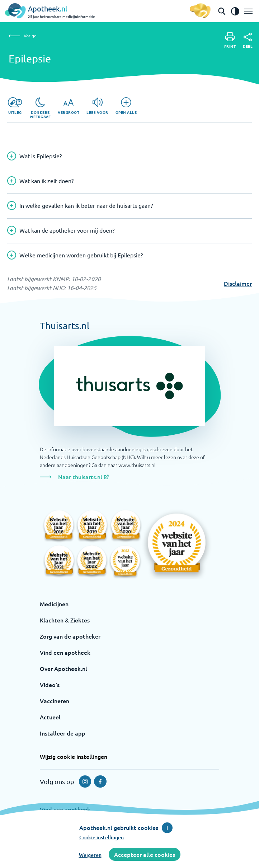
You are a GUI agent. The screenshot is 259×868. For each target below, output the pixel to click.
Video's (50, 685)
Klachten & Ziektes (65, 620)
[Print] (230, 40)
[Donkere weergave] (40, 108)
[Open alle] (126, 106)
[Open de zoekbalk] (222, 11)
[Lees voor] (97, 106)
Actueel (50, 717)
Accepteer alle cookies (145, 854)
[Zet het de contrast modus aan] (235, 11)
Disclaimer (238, 283)
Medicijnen (54, 604)
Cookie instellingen (102, 837)
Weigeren (90, 855)
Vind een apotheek (65, 652)
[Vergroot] (69, 106)
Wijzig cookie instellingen (74, 756)
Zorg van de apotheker (70, 636)
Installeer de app (63, 733)
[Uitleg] (15, 106)
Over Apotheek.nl (63, 668)
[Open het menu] (248, 11)
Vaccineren (55, 701)
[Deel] (248, 41)
